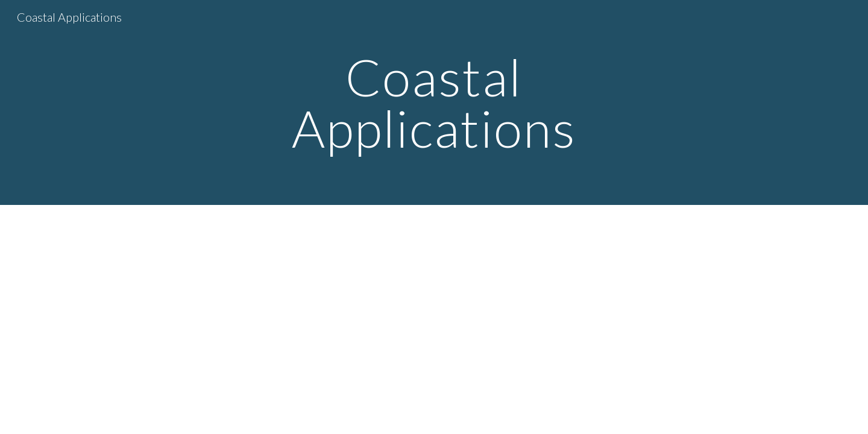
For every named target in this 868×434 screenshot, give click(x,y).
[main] (434, 103)
